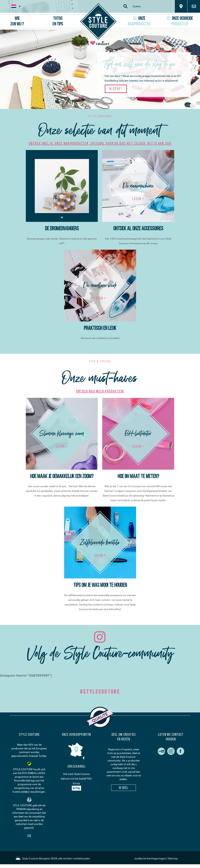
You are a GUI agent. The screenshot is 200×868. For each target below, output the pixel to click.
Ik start (116, 89)
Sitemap (173, 858)
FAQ (29, 836)
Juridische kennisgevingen (150, 858)
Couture (98, 23)
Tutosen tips (58, 21)
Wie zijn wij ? (17, 21)
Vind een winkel (76, 766)
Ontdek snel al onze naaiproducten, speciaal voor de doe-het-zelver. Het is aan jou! (100, 144)
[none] (16, 6)
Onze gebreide (180, 21)
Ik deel (124, 788)
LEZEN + (138, 199)
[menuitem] (16, 6)
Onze (139, 21)
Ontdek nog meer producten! (100, 391)
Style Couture (30, 858)
